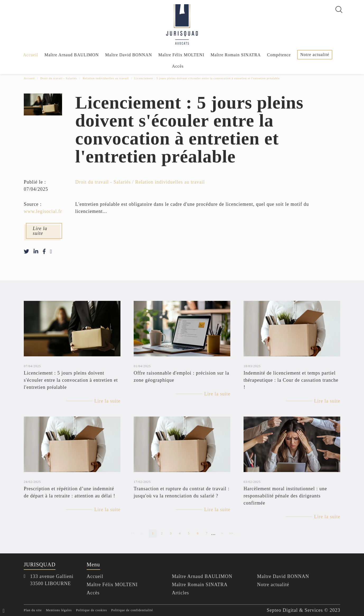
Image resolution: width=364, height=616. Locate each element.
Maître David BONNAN (129, 55)
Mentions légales (59, 610)
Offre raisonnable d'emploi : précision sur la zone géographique (181, 377)
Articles (181, 593)
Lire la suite (40, 231)
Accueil (31, 55)
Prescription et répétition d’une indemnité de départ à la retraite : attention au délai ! (69, 492)
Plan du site (33, 610)
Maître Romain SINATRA (236, 55)
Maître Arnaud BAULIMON (72, 55)
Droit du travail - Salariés (59, 78)
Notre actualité (315, 55)
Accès (178, 66)
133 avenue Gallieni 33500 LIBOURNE (52, 580)
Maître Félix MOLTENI (181, 55)
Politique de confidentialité (132, 610)
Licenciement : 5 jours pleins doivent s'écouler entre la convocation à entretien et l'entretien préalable (207, 78)
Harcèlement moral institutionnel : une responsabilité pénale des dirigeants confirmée (285, 496)
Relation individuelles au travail (106, 78)
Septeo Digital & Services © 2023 (304, 610)
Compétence (279, 55)
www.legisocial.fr (43, 212)
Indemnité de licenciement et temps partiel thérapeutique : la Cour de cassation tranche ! (291, 380)
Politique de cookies (92, 610)
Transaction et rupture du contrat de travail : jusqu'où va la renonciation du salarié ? (182, 492)
